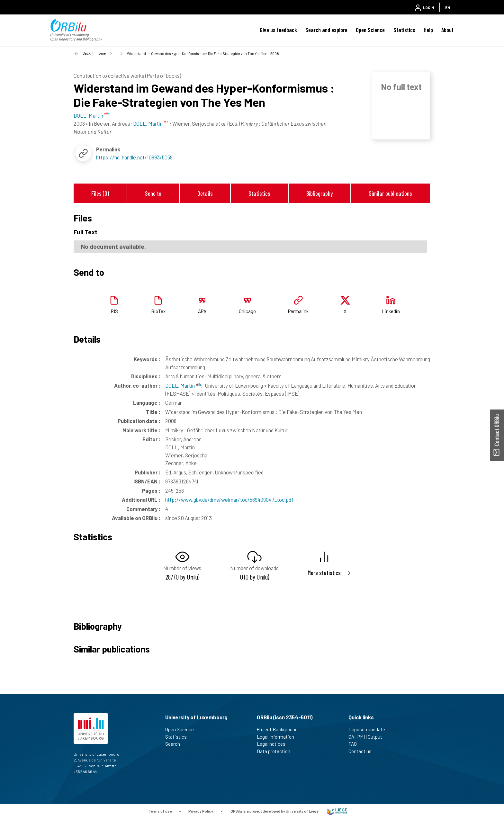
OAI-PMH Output (368, 737)
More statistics (324, 573)
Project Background (280, 729)
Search (175, 744)
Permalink (298, 311)
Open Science (370, 30)
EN (448, 7)
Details (205, 193)
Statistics (404, 30)
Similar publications (390, 193)
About (447, 30)
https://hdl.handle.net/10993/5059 (134, 157)
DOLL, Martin (183, 385)
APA (202, 311)
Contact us (363, 751)
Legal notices (274, 744)
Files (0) (100, 193)
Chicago (247, 311)
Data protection (276, 751)
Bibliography (319, 193)
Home (101, 53)
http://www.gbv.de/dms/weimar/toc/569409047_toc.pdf (229, 500)
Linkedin (391, 311)
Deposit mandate (369, 729)
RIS (114, 311)
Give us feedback (278, 30)
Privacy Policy (201, 811)
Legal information (278, 737)
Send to (153, 193)
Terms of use (160, 811)
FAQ (355, 744)
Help (428, 30)
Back (87, 53)
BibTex (158, 311)
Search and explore (326, 30)
